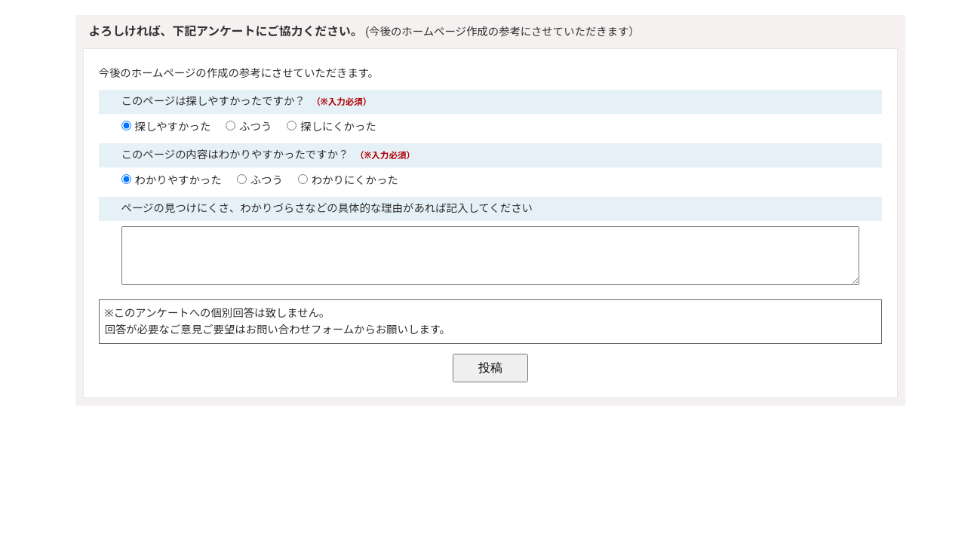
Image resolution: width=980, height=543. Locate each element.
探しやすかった (173, 127)
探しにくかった (338, 127)
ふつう (255, 127)
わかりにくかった (355, 181)
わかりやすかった (178, 181)
